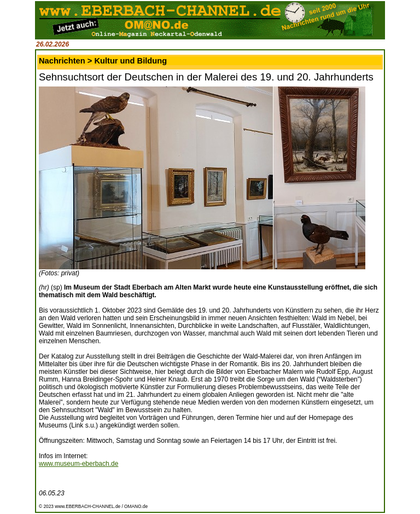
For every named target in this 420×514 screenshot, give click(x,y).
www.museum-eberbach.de (78, 464)
